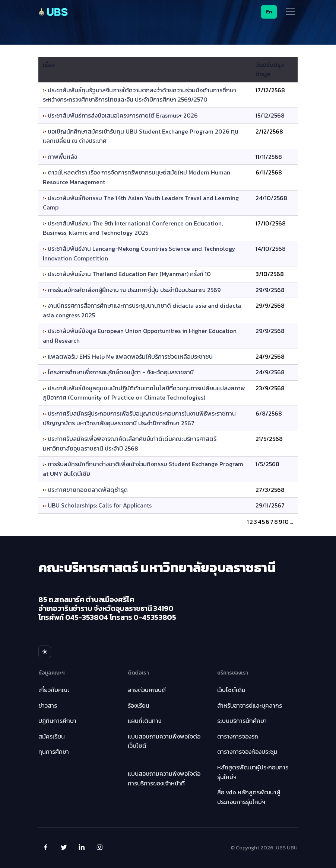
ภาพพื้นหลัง (62, 157)
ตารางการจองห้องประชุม (247, 752)
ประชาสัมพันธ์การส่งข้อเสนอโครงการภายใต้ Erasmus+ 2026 (123, 115)
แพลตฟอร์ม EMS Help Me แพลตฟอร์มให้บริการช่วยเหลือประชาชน (130, 356)
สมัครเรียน (52, 736)
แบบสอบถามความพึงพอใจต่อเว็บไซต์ (164, 741)
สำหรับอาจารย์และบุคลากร (250, 705)
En (269, 12)
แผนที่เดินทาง (145, 721)
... (291, 522)
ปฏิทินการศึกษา (57, 721)
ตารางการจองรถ (238, 736)
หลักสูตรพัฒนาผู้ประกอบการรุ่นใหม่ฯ (253, 772)
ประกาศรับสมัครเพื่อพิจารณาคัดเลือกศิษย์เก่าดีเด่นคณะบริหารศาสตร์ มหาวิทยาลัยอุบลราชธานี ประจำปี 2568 (130, 443)
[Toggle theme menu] (45, 652)
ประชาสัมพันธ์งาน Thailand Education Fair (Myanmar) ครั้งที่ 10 (129, 274)
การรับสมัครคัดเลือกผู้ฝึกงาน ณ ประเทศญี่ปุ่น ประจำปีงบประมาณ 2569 (134, 290)
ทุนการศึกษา (54, 752)
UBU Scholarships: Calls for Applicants (100, 505)
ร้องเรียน (139, 705)
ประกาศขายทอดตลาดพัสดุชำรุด (88, 490)
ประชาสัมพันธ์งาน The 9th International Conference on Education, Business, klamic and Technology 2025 (133, 228)
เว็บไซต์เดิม (231, 690)
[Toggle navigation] (290, 12)
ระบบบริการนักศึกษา (242, 721)
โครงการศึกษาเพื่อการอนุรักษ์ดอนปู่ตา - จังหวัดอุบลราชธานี (121, 372)
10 (286, 522)
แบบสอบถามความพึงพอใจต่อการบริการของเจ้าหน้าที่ (164, 778)
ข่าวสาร (48, 705)
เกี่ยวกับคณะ (54, 690)
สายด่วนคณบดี (147, 690)
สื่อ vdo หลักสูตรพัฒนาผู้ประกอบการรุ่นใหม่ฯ (249, 797)
